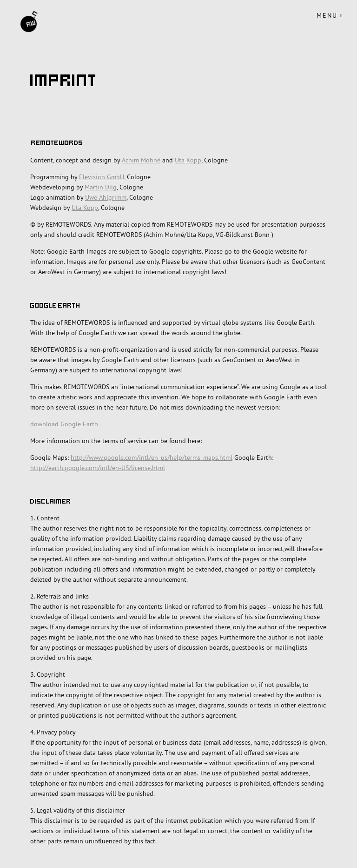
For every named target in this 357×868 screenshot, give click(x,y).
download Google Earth (64, 424)
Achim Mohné (141, 160)
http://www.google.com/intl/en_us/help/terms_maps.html (152, 458)
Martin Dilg (101, 187)
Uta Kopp (188, 160)
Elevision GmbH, (102, 177)
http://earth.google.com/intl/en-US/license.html (98, 468)
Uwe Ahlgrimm (106, 197)
